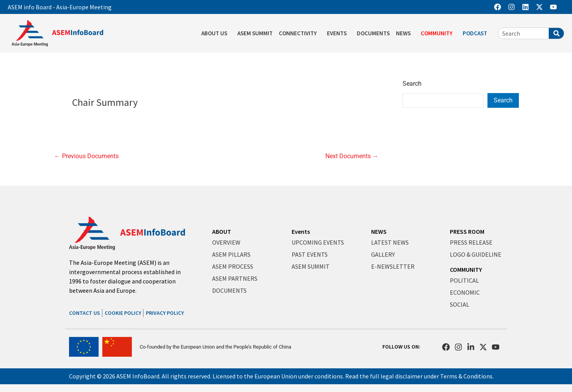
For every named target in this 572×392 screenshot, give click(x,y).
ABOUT (222, 231)
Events (301, 231)
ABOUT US (216, 33)
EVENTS (339, 33)
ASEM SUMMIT (255, 33)
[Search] (556, 33)
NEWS (405, 33)
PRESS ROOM (467, 231)
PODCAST (477, 33)
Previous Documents (86, 156)
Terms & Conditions (466, 376)
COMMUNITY (439, 33)
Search (412, 84)
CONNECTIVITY (300, 33)
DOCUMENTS (373, 33)
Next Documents (352, 156)
